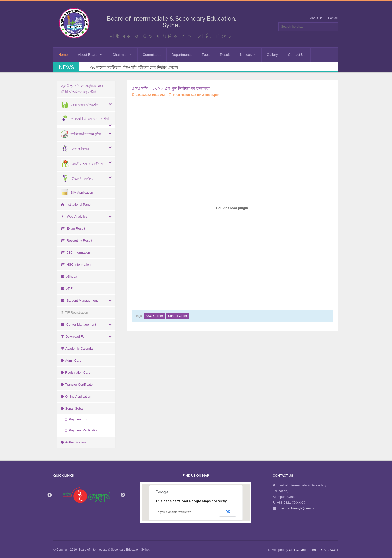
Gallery (272, 55)
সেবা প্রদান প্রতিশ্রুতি (80, 105)
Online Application (76, 397)
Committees (152, 55)
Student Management (79, 301)
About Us (316, 18)
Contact (333, 18)
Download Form (75, 337)
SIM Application (77, 192)
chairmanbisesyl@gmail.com (299, 508)
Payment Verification (82, 430)
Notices (248, 55)
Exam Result (73, 228)
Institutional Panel (76, 204)
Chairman (122, 55)
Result (225, 55)
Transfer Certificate (77, 385)
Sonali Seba (72, 409)
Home (63, 55)
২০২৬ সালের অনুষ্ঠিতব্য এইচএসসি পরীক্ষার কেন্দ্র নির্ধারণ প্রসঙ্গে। (132, 67)
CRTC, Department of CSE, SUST (314, 550)
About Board (90, 55)
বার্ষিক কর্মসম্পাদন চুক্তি (81, 134)
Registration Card (76, 373)
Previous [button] (50, 495)
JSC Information (75, 252)
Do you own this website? (173, 512)
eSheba (69, 276)
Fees (206, 55)
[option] (86, 495)
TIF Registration (74, 313)
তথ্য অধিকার (75, 149)
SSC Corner (154, 316)
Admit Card (71, 361)
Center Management (79, 325)
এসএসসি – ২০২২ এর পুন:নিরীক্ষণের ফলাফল (171, 89)
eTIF (67, 289)
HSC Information (76, 264)
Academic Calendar (77, 349)
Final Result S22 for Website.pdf (194, 95)
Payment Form (77, 419)
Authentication (73, 442)
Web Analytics (74, 216)
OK (228, 512)
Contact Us (297, 55)
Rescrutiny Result (77, 240)
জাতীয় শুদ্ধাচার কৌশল (82, 164)
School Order (178, 316)
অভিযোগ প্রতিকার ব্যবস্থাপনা (85, 118)
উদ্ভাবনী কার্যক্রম (77, 179)
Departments (182, 55)
